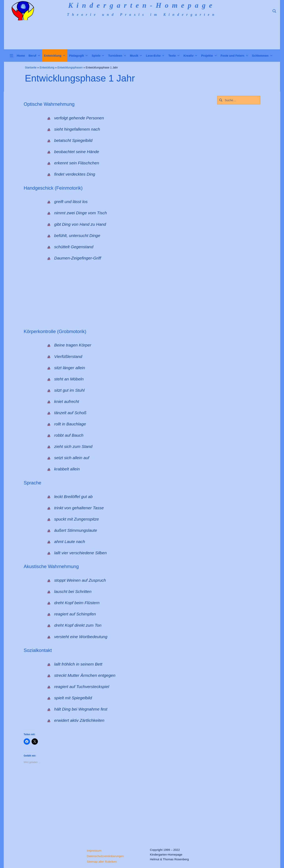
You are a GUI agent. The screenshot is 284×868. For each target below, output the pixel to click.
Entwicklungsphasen (70, 67)
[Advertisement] (142, 296)
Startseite (31, 67)
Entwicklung (47, 67)
